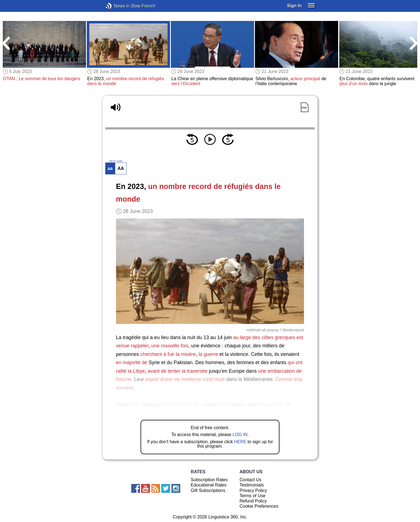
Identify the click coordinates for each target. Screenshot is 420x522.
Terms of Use (252, 496)
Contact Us (250, 480)
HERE (240, 442)
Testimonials (252, 485)
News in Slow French (117, 6)
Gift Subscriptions (208, 490)
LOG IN (240, 435)
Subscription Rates (209, 480)
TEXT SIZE (116, 161)
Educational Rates (209, 485)
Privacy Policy (253, 490)
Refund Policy (253, 501)
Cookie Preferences (259, 506)
